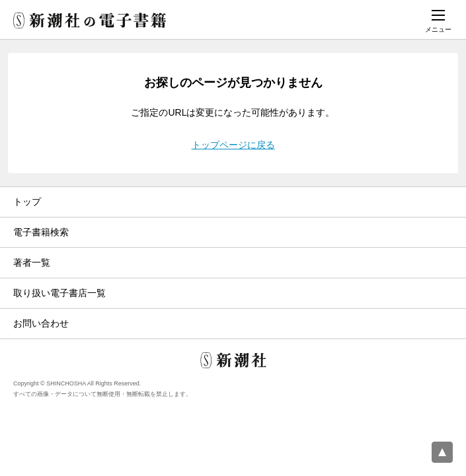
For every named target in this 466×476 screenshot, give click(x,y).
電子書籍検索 (41, 232)
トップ (27, 202)
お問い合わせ (41, 323)
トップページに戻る (233, 145)
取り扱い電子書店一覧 (59, 293)
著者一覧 (32, 262)
